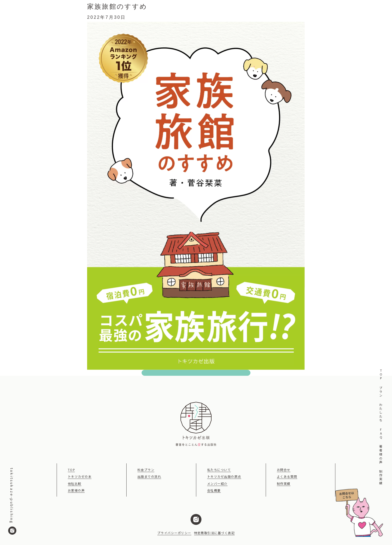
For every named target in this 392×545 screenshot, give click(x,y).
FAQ (381, 434)
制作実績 (381, 477)
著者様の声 (381, 455)
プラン (381, 392)
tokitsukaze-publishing (12, 501)
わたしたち (381, 413)
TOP (381, 375)
